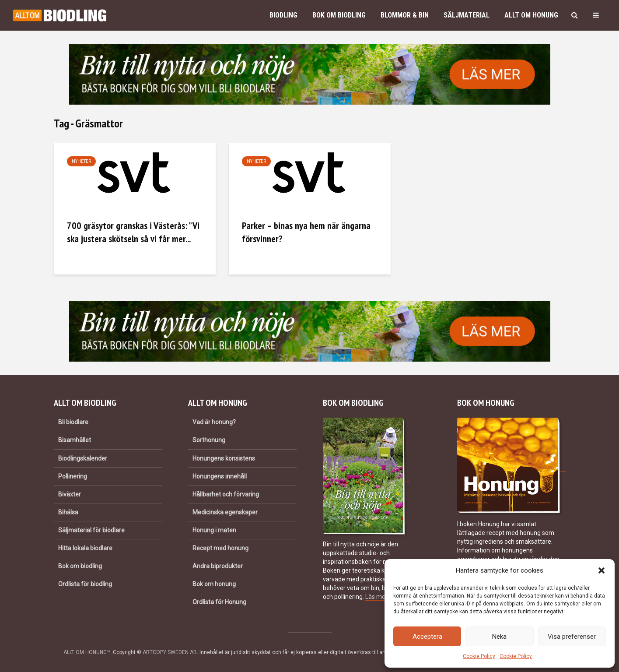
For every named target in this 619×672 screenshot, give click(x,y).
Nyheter (81, 161)
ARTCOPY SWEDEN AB (170, 652)
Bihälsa (68, 512)
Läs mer (376, 597)
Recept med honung (220, 548)
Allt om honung (531, 15)
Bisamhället (75, 440)
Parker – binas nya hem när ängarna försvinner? (306, 232)
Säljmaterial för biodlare (91, 530)
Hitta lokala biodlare (85, 548)
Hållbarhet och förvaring (226, 494)
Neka (499, 637)
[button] (602, 570)
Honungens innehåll (220, 476)
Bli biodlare (73, 422)
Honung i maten (214, 530)
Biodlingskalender (83, 458)
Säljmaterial (467, 15)
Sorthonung (209, 440)
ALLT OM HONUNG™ (87, 652)
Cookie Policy (479, 656)
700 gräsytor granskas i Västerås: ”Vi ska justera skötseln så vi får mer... (133, 232)
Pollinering (73, 476)
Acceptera (427, 637)
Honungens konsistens (224, 458)
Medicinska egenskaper (225, 512)
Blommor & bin (405, 15)
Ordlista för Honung (219, 602)
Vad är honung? (214, 422)
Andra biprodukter (218, 566)
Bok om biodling (339, 15)
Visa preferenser (572, 637)
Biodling (283, 15)
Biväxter (70, 494)
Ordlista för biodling (85, 584)
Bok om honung (214, 584)
